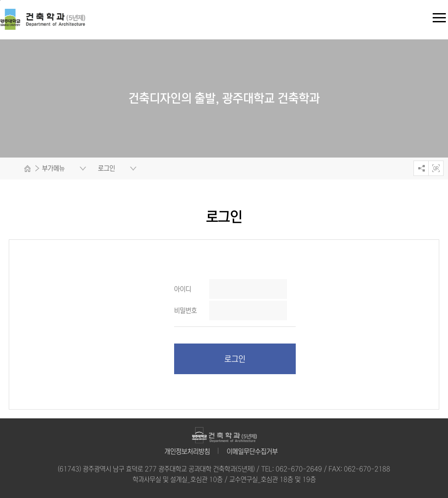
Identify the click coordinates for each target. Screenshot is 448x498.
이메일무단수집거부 (252, 451)
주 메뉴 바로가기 (0, 0)
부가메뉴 (53, 168)
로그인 (235, 359)
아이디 (183, 289)
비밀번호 (185, 310)
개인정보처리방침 (187, 451)
